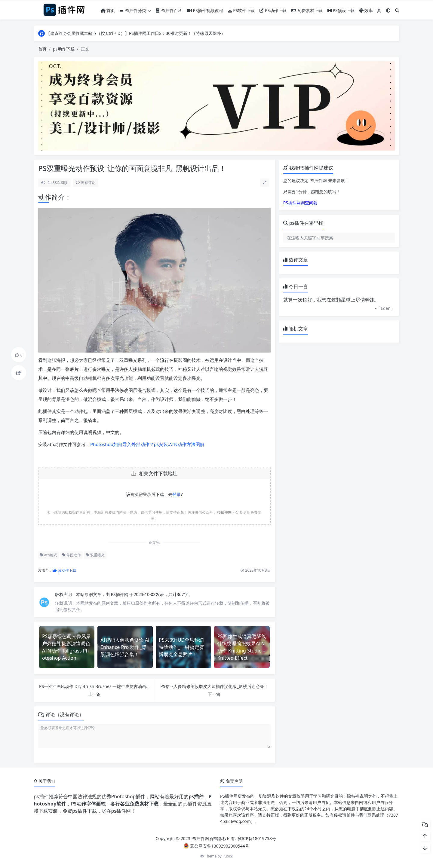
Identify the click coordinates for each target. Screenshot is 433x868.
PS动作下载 (273, 10)
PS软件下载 (241, 10)
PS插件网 (120, 594)
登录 (177, 494)
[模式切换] (388, 10)
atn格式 (49, 555)
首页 (108, 10)
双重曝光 (95, 555)
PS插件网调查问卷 (300, 203)
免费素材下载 (307, 10)
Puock (228, 856)
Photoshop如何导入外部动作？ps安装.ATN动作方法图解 (147, 444)
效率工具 (370, 10)
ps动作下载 (64, 49)
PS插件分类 (135, 10)
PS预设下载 (341, 10)
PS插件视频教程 (205, 10)
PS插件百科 (169, 10)
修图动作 (72, 555)
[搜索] (397, 10)
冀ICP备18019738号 (257, 838)
